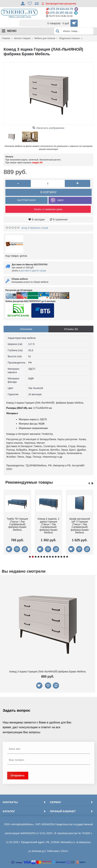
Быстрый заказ (26, 200)
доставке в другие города (33, 271)
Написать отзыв (39, 228)
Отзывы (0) (71, 329)
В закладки (38, 219)
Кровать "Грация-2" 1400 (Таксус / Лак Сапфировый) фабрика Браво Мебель (80, 526)
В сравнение (60, 219)
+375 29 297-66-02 (60, 13)
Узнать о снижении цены (48, 209)
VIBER (60, 200)
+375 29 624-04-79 (61, 9)
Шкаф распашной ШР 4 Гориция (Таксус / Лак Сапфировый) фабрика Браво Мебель (17, 526)
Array (24, 228)
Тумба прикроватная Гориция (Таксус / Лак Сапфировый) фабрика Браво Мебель (48, 526)
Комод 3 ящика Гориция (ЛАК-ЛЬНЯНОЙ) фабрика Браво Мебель (48, 672)
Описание (26, 329)
